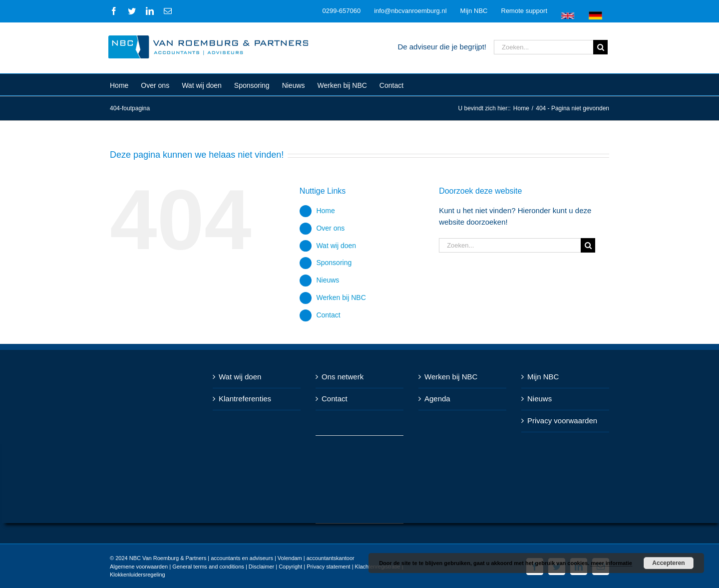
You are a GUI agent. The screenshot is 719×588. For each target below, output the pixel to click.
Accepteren (668, 563)
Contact (326, 315)
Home (323, 211)
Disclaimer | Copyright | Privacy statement (297, 567)
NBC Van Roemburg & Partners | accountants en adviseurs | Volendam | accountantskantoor (239, 558)
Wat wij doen (334, 246)
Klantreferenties (243, 399)
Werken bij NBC (339, 297)
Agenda (435, 399)
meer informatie (611, 563)
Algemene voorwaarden (137, 567)
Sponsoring (332, 263)
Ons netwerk (341, 377)
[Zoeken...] (541, 47)
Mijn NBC (541, 377)
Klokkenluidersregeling (136, 575)
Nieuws (326, 280)
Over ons (328, 228)
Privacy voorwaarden (560, 421)
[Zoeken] (598, 47)
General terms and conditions (206, 567)
